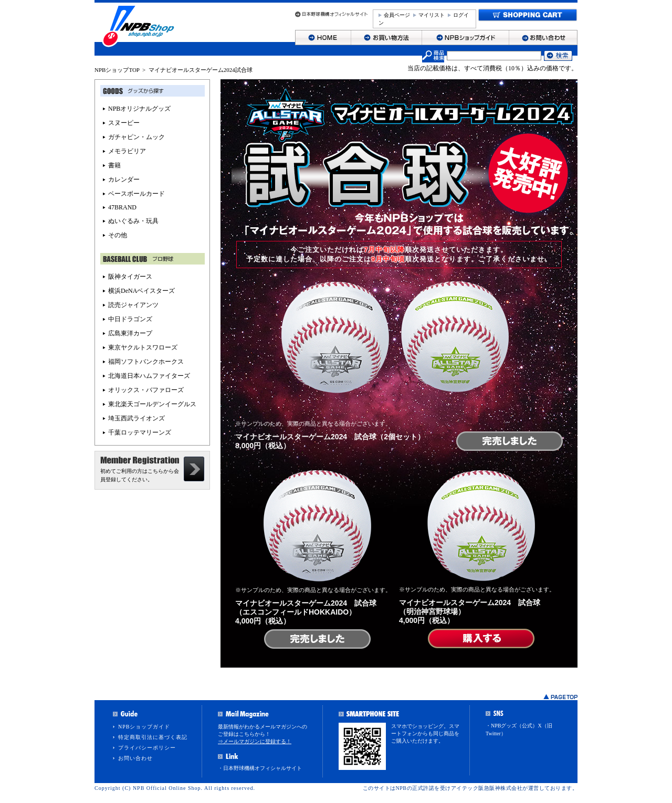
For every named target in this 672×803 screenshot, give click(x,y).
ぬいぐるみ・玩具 (133, 221)
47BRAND (122, 207)
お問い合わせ (135, 758)
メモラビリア (127, 151)
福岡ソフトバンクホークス (146, 362)
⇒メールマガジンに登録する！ (255, 741)
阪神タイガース (130, 277)
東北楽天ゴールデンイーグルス (152, 404)
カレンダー (124, 179)
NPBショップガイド (144, 727)
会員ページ (397, 15)
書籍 (114, 165)
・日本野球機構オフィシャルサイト (260, 768)
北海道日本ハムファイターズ (149, 376)
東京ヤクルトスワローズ (143, 347)
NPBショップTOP (117, 70)
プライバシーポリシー (147, 748)
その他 (118, 235)
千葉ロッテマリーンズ (140, 432)
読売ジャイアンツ (133, 305)
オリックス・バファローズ (146, 390)
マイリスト (432, 15)
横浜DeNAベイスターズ (141, 291)
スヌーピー (124, 123)
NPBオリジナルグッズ (139, 109)
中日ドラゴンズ (130, 319)
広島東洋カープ (130, 333)
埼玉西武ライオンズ (136, 418)
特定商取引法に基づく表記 (153, 737)
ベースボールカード (136, 194)
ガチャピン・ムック (136, 137)
